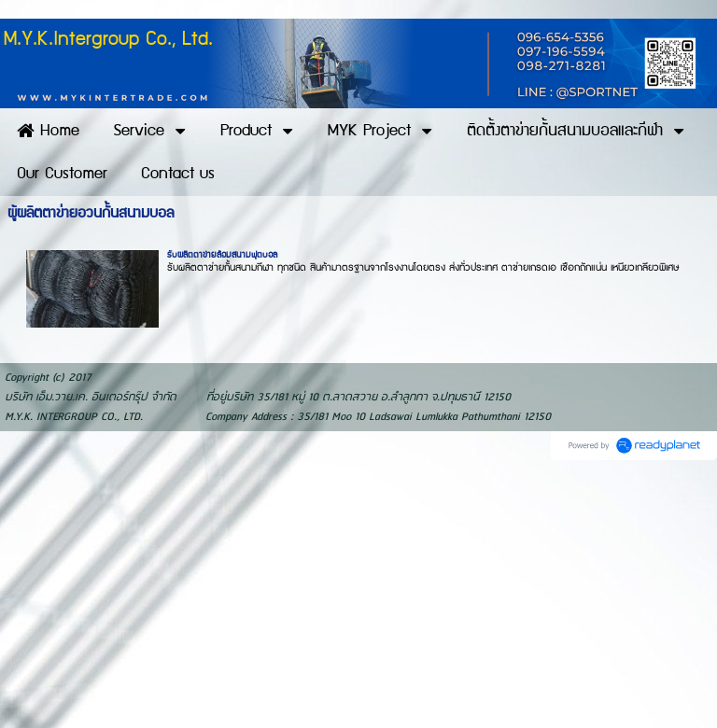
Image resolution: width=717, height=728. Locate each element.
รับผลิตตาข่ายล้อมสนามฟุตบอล (222, 255)
